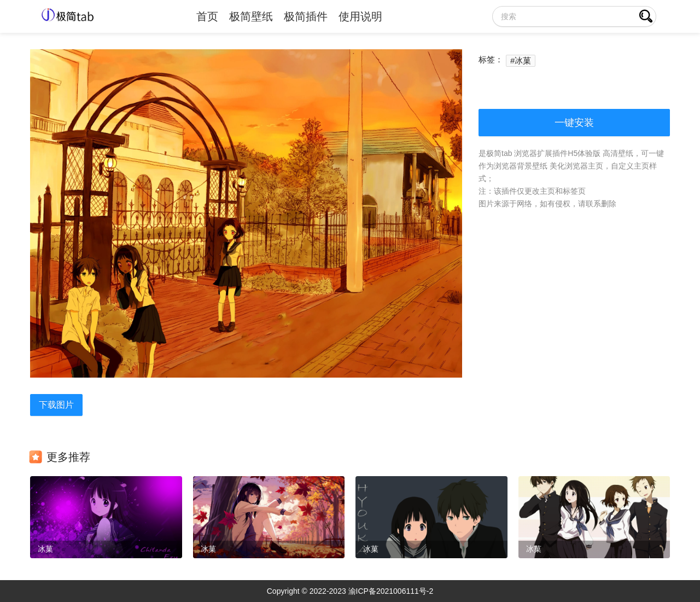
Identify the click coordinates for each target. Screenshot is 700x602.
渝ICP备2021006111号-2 (391, 591)
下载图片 (56, 405)
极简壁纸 (251, 16)
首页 (207, 16)
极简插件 (306, 16)
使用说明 (360, 16)
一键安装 (574, 123)
